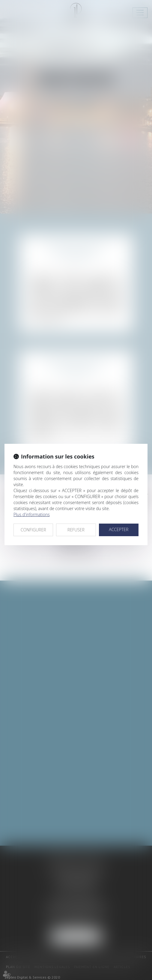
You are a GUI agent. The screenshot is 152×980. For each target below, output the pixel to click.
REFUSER (76, 530)
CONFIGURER (33, 530)
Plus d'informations (32, 514)
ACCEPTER (119, 529)
